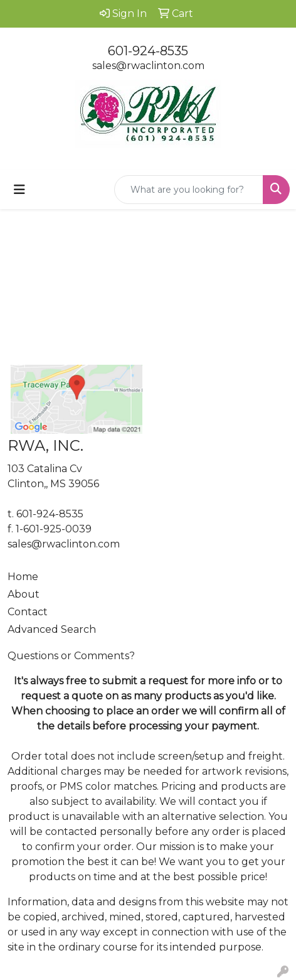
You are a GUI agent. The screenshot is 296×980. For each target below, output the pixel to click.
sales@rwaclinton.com (148, 66)
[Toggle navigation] (19, 190)
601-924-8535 (148, 51)
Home (23, 577)
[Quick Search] (189, 190)
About (24, 594)
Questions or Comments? (71, 656)
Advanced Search (52, 629)
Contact (28, 612)
